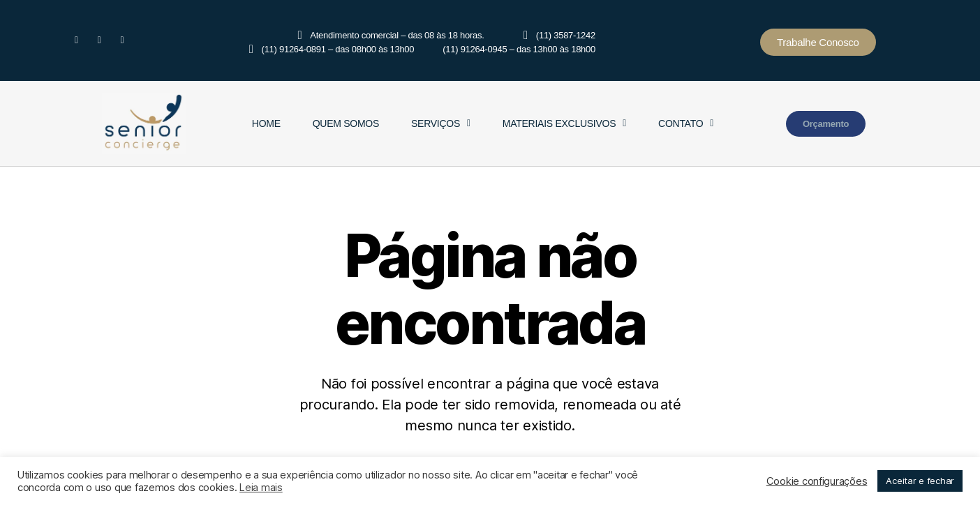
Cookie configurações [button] (817, 481)
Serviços (441, 123)
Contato (686, 123)
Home (266, 123)
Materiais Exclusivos (564, 123)
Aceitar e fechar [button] (920, 481)
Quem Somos (346, 123)
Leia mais (261, 488)
